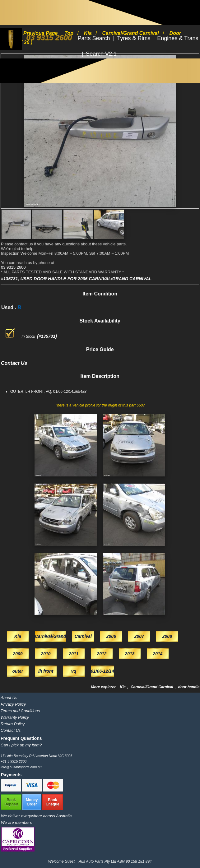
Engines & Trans (178, 38)
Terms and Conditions (20, 711)
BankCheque (53, 802)
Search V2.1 (101, 54)
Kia (123, 687)
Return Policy (13, 724)
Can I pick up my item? (21, 745)
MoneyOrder (32, 802)
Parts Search (95, 38)
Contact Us (11, 730)
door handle (189, 687)
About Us (9, 698)
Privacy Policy (13, 704)
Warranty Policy (15, 717)
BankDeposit (11, 802)
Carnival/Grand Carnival (152, 687)
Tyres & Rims (135, 38)
